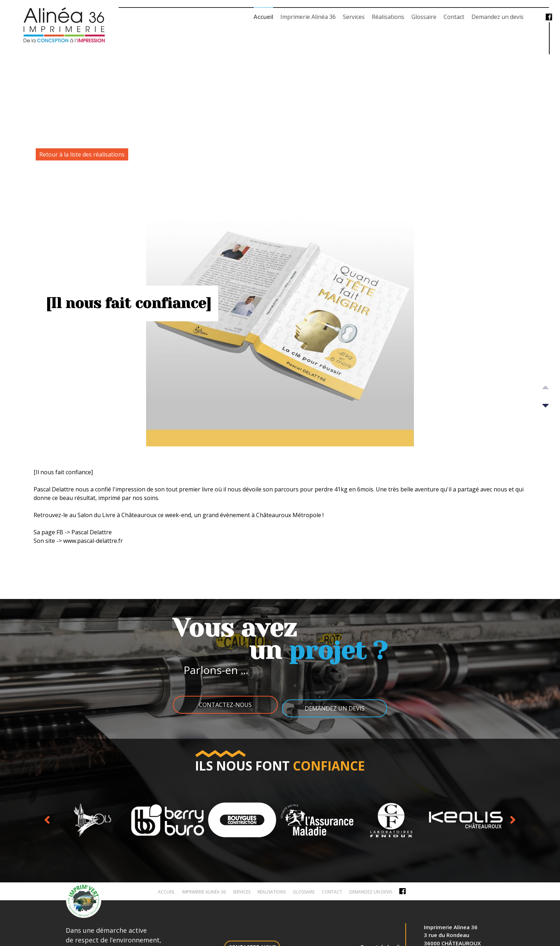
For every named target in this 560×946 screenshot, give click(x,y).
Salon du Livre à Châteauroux (117, 515)
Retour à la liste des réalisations (82, 154)
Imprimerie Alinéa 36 (308, 17)
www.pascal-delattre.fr (93, 541)
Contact (454, 17)
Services (354, 17)
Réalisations (388, 17)
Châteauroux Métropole (289, 515)
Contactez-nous (221, 705)
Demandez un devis (497, 17)
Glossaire (424, 17)
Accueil (263, 17)
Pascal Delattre (54, 489)
